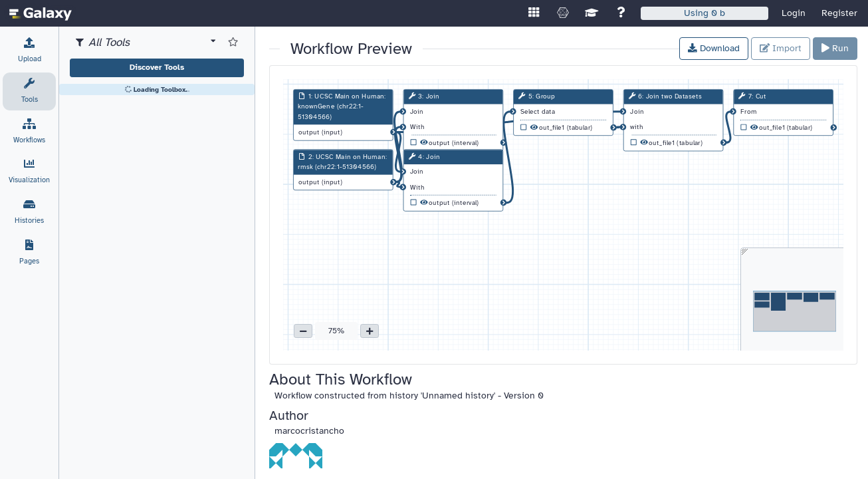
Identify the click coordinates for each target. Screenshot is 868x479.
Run (835, 48)
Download (714, 48)
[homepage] (41, 13)
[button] (303, 331)
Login (794, 13)
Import (781, 48)
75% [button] (336, 331)
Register (839, 13)
